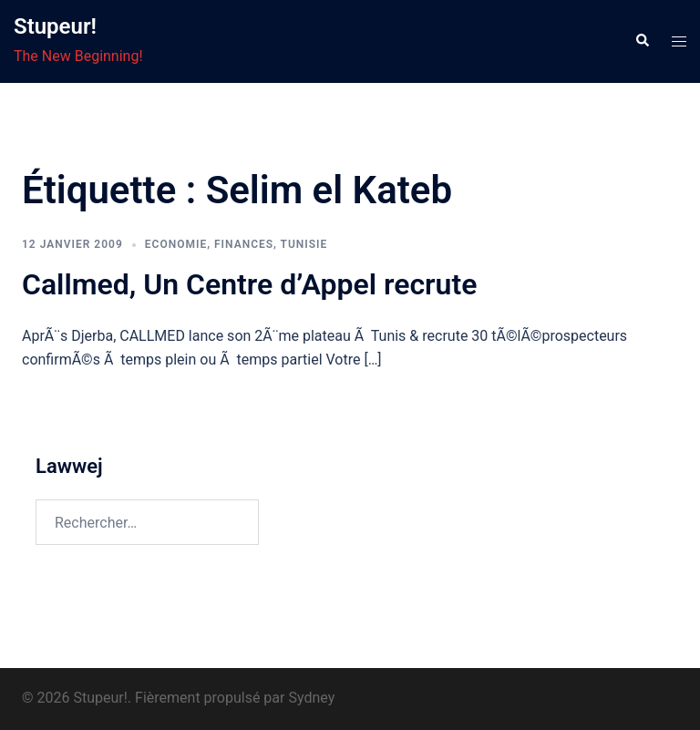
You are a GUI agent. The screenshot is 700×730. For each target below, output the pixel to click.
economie (176, 244)
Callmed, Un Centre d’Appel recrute (249, 284)
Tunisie (304, 244)
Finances (244, 244)
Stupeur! (55, 26)
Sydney (311, 698)
